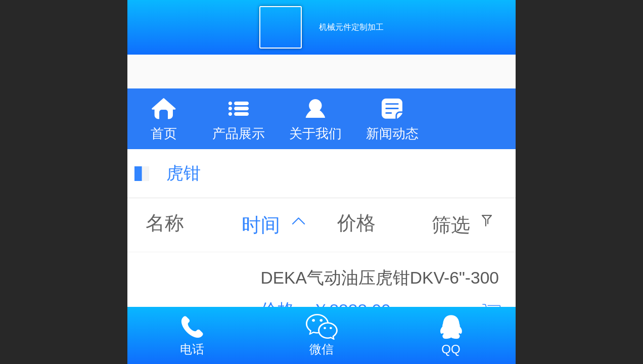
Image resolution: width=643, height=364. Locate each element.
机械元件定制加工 (351, 27)
